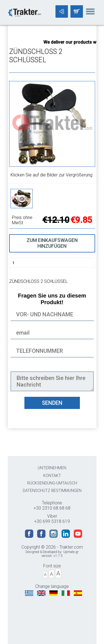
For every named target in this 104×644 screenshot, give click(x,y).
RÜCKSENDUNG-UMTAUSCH (52, 483)
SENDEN (52, 403)
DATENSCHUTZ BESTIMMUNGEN (52, 491)
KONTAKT (52, 476)
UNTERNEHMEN (52, 468)
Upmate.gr (71, 552)
